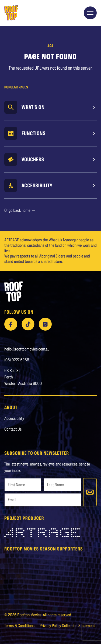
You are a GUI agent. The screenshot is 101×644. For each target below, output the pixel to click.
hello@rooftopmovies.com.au (27, 349)
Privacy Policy (51, 626)
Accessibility (37, 185)
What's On (33, 107)
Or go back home (20, 210)
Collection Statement (79, 626)
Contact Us (13, 429)
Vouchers (33, 159)
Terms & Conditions (20, 626)
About (11, 407)
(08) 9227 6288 (17, 360)
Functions (34, 133)
